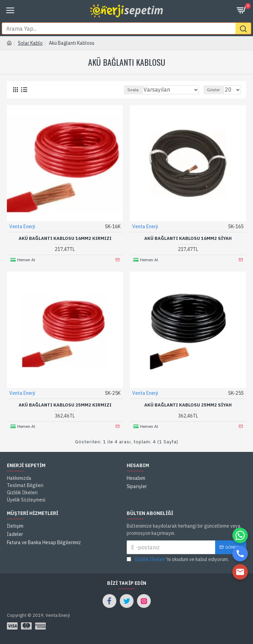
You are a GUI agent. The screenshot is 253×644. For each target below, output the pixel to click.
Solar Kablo (30, 43)
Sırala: (133, 90)
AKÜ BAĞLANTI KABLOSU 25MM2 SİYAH (188, 405)
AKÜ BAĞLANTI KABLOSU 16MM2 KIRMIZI (65, 239)
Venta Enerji (22, 226)
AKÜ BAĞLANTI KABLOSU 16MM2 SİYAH (188, 239)
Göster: (214, 90)
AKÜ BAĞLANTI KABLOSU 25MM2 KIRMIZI (65, 405)
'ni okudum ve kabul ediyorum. (178, 559)
